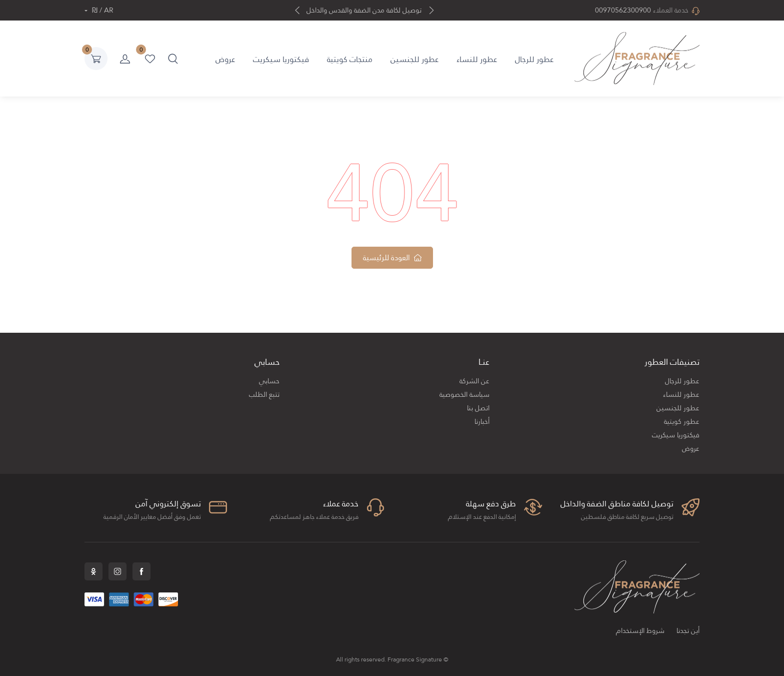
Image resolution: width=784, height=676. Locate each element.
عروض (225, 59)
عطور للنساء (477, 59)
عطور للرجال (534, 59)
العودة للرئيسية (392, 258)
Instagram (117, 571)
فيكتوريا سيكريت (281, 59)
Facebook (141, 571)
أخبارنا (482, 422)
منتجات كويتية (350, 59)
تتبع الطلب (264, 395)
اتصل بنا (478, 408)
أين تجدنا (688, 631)
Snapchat (93, 571)
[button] (173, 59)
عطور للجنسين (414, 59)
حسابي (269, 381)
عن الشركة (474, 381)
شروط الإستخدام (640, 631)
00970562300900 (623, 10)
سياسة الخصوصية (464, 395)
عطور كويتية (682, 422)
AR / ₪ (102, 10)
